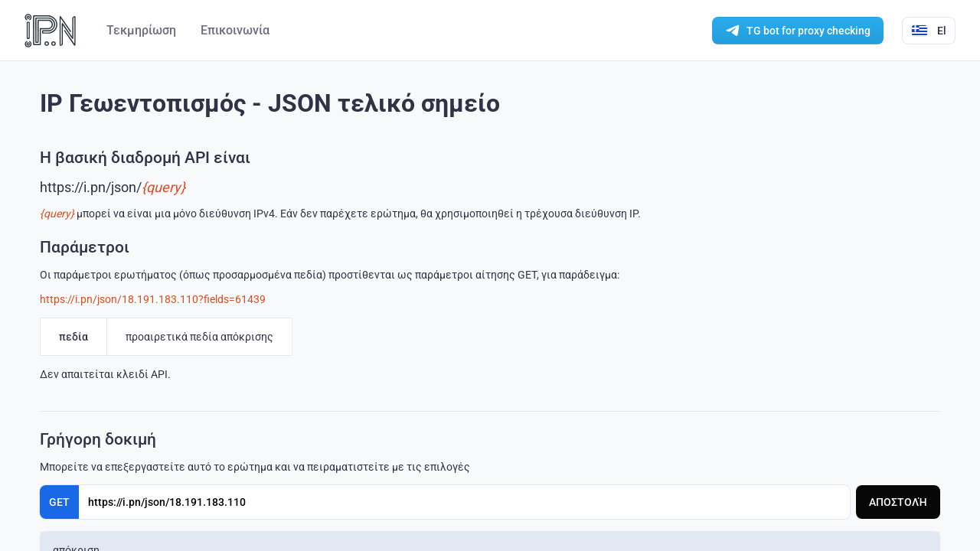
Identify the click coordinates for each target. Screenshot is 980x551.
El (929, 31)
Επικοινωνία (235, 30)
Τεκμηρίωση (141, 30)
